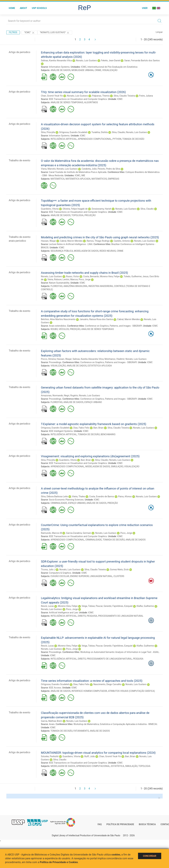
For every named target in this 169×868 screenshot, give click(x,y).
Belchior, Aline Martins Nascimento (58, 319)
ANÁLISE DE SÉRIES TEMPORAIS (67, 102)
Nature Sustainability (59, 283)
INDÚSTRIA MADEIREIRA (101, 286)
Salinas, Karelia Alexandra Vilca (56, 60)
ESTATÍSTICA (117, 766)
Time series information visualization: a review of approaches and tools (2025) (92, 681)
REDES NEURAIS (108, 251)
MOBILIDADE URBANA (83, 70)
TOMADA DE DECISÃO (133, 139)
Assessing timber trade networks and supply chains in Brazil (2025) (84, 273)
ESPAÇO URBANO (93, 402)
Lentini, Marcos (70, 279)
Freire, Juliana (146, 96)
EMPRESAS (113, 179)
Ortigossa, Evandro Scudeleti (73, 132)
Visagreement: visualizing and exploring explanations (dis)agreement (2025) (90, 456)
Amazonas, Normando (52, 395)
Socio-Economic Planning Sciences (66, 500)
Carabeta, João (89, 169)
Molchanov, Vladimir (115, 359)
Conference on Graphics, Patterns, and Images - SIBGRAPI (113, 326)
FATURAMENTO (81, 731)
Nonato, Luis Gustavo (86, 60)
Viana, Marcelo (48, 169)
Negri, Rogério (71, 395)
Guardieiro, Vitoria (50, 209)
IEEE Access (55, 688)
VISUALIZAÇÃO (110, 70)
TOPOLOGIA (78, 215)
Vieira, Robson (55, 279)
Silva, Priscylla (48, 132)
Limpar (159, 32)
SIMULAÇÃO (117, 466)
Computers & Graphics (60, 573)
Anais (52, 724)
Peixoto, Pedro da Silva (109, 169)
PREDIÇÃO (75, 329)
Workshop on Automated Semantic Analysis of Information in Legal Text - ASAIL (120, 652)
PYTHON (117, 139)
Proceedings (55, 362)
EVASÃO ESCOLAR (60, 576)
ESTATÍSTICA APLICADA (100, 366)
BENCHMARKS (108, 434)
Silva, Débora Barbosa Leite (54, 496)
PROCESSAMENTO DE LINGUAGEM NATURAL (121, 616)
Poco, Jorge (85, 279)
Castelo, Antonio (122, 241)
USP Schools (39, 8)
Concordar (150, 856)
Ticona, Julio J (48, 570)
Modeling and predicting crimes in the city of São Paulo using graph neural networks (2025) (100, 237)
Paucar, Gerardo (104, 606)
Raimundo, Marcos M (51, 533)
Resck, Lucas (47, 606)
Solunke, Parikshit (50, 756)
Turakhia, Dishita (100, 132)
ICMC (84, 67)
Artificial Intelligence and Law (63, 613)
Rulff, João (90, 756)
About (24, 8)
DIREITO (82, 616)
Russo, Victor (73, 276)
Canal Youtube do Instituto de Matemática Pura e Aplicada (78, 172)
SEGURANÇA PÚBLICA (62, 251)
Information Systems (59, 67)
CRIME (98, 70)
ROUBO (54, 329)
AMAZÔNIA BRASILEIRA (75, 286)
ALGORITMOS (91, 102)
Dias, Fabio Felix (81, 428)
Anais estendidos (57, 326)
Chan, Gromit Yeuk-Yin (52, 96)
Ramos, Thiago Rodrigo (98, 241)
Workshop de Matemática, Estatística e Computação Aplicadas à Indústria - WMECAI (115, 724)
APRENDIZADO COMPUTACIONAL (95, 139)
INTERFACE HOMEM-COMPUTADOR (89, 691)
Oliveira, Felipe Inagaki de (75, 209)
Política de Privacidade (120, 824)
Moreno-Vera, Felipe (110, 276)
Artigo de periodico (19, 52)
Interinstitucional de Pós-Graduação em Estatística (113, 67)
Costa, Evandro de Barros (102, 496)
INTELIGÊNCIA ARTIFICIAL (64, 139)
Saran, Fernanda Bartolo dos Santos (142, 60)
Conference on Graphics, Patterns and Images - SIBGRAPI (108, 362)
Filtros (13, 32)
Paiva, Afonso (125, 496)
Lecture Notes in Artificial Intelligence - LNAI (71, 244)
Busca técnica (147, 824)
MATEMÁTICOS (99, 179)
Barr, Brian (98, 428)
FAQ (100, 824)
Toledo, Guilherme (133, 276)
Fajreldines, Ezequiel (122, 606)
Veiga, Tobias (88, 606)
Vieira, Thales (79, 496)
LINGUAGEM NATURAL (101, 576)
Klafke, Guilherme (145, 606)
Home (12, 8)
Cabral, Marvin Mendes (71, 241)
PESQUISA (92, 616)
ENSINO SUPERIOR (79, 576)
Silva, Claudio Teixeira (124, 96)
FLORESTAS (56, 286)
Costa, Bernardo (91, 276)
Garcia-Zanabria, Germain (79, 533)
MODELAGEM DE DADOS (86, 251)
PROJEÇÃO (90, 215)
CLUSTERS (119, 576)
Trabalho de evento (19, 160)
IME (83, 175)
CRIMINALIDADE (59, 503)
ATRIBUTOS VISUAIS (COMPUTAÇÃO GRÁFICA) (131, 691)
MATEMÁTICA (57, 179)
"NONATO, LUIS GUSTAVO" (55, 33)
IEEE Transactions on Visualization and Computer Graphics (78, 99)
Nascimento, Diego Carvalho (107, 684)
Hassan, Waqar (48, 241)
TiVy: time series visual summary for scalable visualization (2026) (83, 92)
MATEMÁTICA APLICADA (78, 179)
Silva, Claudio (118, 132)
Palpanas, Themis (101, 96)
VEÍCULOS (64, 329)
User (145, 8)
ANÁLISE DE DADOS (60, 70)
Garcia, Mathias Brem (52, 721)
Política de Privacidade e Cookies (59, 862)
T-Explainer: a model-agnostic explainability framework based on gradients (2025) (94, 424)
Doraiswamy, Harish (101, 209)
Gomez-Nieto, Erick (119, 570)
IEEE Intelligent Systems (61, 431)
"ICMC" (29, 33)
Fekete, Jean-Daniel (111, 60)
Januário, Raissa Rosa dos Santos (96, 319)
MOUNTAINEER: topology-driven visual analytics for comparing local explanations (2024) (98, 753)
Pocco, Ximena (48, 359)
